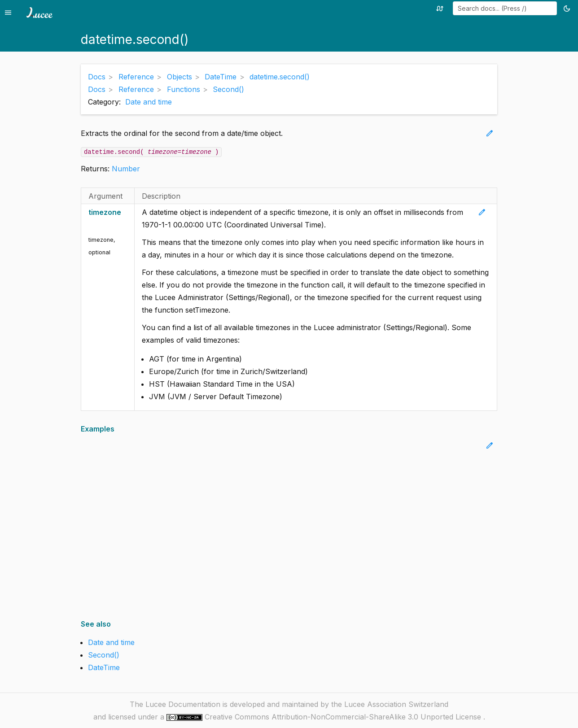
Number (126, 169)
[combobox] (505, 8)
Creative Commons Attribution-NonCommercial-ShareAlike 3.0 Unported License (344, 717)
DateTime (104, 667)
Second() (104, 655)
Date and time (149, 102)
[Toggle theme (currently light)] (568, 8)
